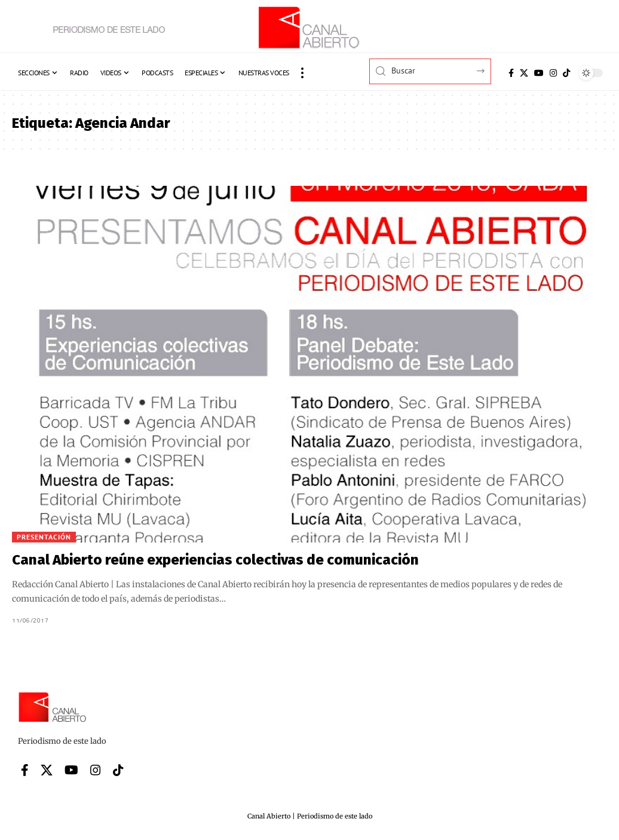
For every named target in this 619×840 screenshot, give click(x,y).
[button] (302, 73)
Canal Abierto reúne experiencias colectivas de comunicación (215, 560)
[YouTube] (539, 73)
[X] (524, 73)
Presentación (44, 537)
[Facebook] (511, 73)
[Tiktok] (566, 73)
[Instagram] (553, 73)
